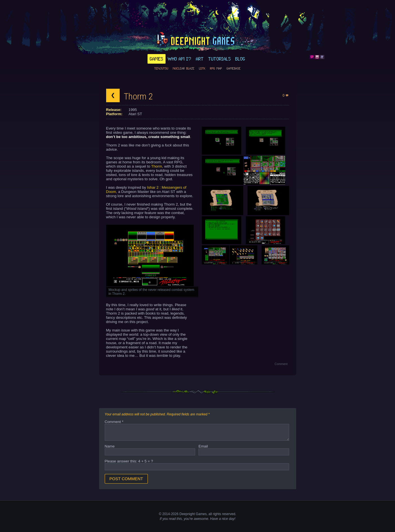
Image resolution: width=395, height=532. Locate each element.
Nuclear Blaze (184, 68)
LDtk (202, 68)
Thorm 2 (138, 96)
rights (217, 514)
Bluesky (307, 57)
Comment (281, 364)
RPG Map (216, 68)
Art (200, 59)
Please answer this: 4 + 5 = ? (129, 461)
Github (322, 57)
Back (113, 95)
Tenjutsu (161, 68)
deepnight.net (198, 40)
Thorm (157, 166)
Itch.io (317, 57)
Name (110, 446)
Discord (312, 57)
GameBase (234, 68)
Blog (240, 59)
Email (203, 446)
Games (157, 59)
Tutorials (220, 59)
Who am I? (180, 59)
